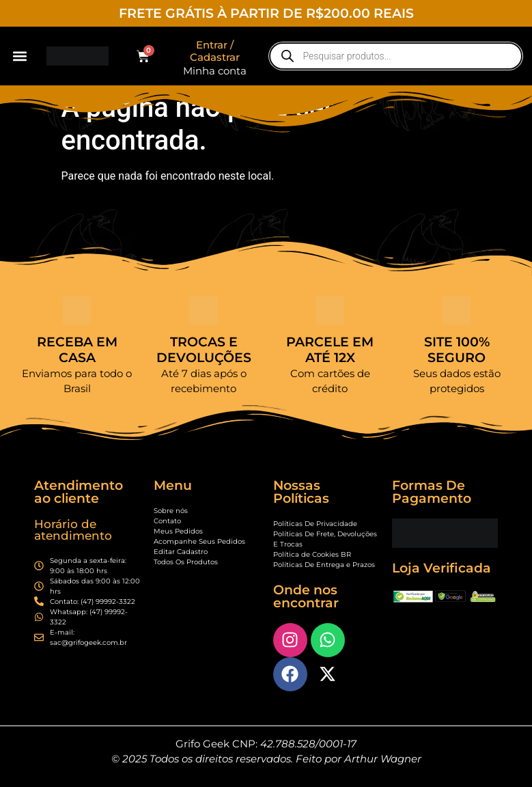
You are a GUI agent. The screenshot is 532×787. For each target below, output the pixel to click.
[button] (19, 56)
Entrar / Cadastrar (215, 51)
